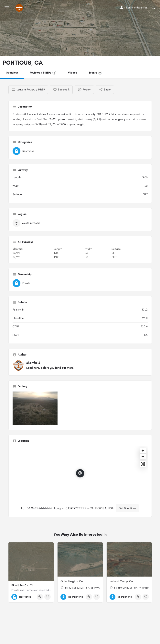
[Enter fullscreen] (143, 464)
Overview (12, 73)
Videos (72, 73)
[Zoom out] (143, 456)
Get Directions (127, 508)
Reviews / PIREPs (43, 73)
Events (95, 73)
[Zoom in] (143, 451)
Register (142, 8)
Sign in (129, 8)
